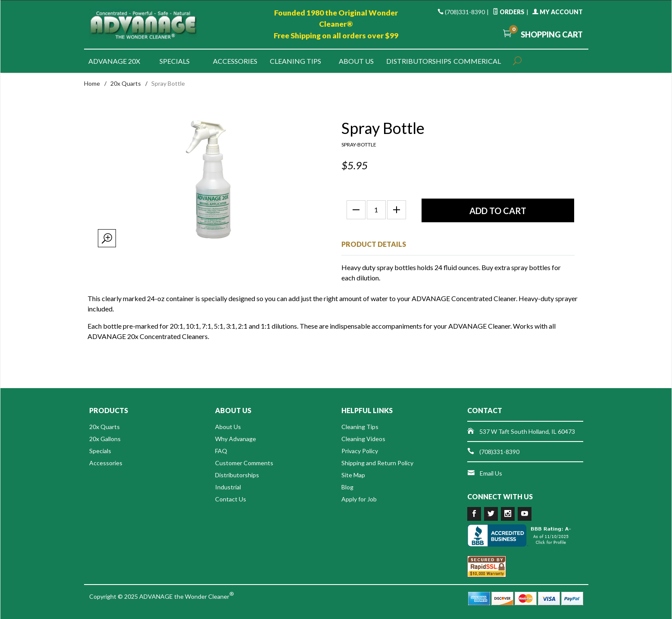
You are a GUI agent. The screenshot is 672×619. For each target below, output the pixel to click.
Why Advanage (236, 439)
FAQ (221, 451)
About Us (356, 61)
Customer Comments (244, 463)
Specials (175, 61)
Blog (347, 487)
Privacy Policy (360, 451)
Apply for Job (359, 499)
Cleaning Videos (363, 439)
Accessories (235, 61)
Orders (509, 12)
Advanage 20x (114, 61)
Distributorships (416, 61)
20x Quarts (126, 83)
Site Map (353, 475)
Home (92, 83)
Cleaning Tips (295, 61)
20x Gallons (105, 439)
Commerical (477, 61)
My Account (558, 12)
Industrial (228, 487)
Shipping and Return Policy (377, 463)
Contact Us (231, 499)
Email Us (491, 473)
